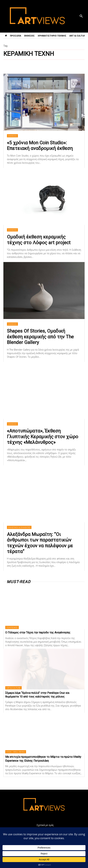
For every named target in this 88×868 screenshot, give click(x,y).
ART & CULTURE (13, 688)
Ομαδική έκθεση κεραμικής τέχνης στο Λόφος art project (39, 240)
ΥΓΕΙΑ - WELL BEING (16, 752)
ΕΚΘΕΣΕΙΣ (12, 136)
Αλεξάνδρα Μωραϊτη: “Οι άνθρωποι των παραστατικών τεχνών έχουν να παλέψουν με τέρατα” (40, 543)
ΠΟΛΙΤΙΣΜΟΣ (12, 627)
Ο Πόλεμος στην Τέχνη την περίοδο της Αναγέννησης (38, 633)
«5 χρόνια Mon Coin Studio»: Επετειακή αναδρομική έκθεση (40, 146)
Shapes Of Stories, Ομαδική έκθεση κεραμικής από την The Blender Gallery (40, 337)
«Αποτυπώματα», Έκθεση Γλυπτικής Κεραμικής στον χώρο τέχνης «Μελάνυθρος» (43, 437)
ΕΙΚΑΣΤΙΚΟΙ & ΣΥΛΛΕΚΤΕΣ (19, 527)
